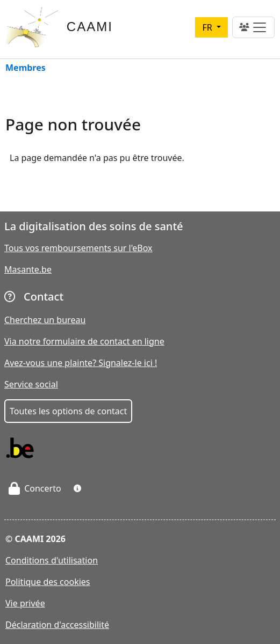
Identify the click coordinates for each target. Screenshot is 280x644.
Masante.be (28, 269)
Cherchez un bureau (45, 320)
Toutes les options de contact (68, 411)
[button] (77, 488)
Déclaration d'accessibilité (57, 625)
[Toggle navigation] (253, 27)
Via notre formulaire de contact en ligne (84, 341)
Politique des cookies (48, 582)
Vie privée (25, 603)
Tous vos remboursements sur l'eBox (78, 248)
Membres (26, 68)
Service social (31, 384)
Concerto (35, 488)
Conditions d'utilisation (52, 560)
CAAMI (90, 27)
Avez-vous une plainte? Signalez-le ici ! (81, 363)
